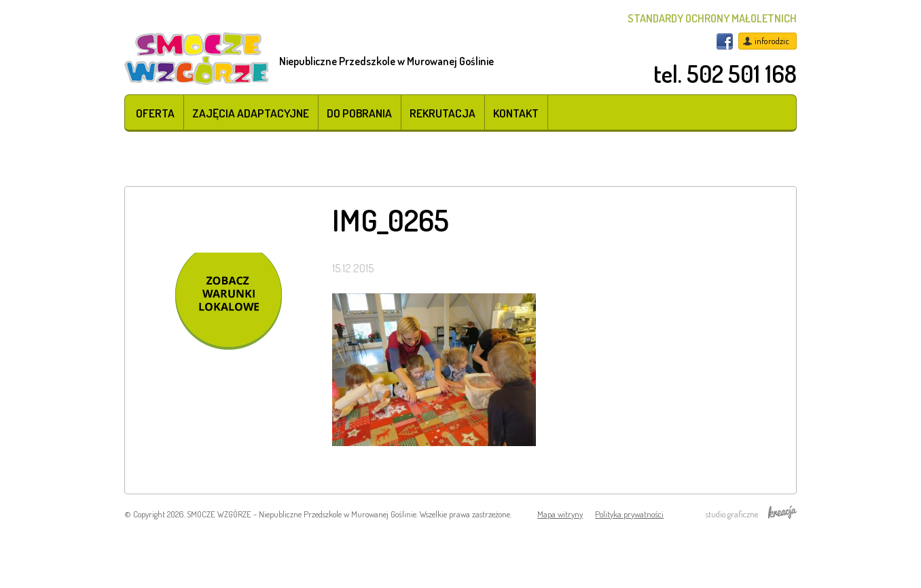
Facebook (725, 41)
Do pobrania (359, 113)
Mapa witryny (560, 514)
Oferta (155, 113)
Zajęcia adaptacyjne (251, 113)
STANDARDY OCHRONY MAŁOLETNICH (712, 18)
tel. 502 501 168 (725, 73)
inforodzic (772, 41)
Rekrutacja (443, 113)
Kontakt (516, 113)
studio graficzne (751, 514)
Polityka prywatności (629, 514)
